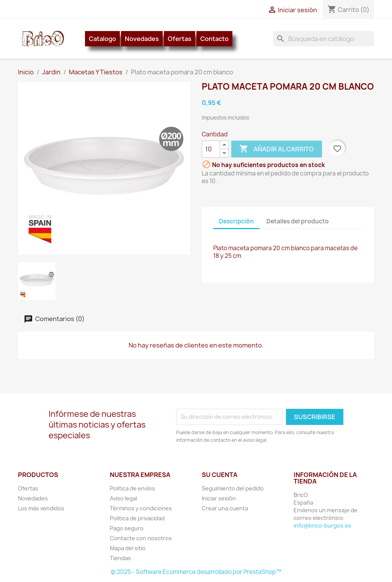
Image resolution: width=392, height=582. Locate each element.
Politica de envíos (132, 488)
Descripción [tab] (236, 221)
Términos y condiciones (141, 508)
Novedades (142, 39)
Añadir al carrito (277, 149)
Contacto (214, 39)
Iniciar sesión (219, 498)
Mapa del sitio (128, 548)
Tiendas (120, 558)
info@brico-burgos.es (323, 525)
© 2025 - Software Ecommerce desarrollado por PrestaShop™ (196, 572)
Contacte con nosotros (141, 538)
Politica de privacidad (137, 518)
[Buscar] (323, 39)
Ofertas (180, 39)
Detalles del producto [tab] (298, 221)
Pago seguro (127, 528)
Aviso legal (123, 498)
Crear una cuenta (225, 508)
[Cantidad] (211, 149)
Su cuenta (220, 475)
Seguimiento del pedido (233, 488)
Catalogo (102, 39)
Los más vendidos (41, 508)
